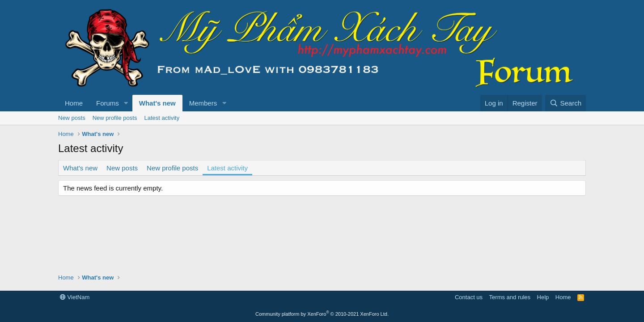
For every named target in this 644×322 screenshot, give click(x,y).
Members (203, 103)
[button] (126, 103)
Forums (108, 103)
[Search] (566, 103)
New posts (72, 118)
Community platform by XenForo (322, 314)
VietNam (75, 297)
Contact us (469, 297)
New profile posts (115, 118)
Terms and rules (510, 297)
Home (74, 103)
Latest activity (162, 118)
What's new (157, 103)
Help (543, 297)
